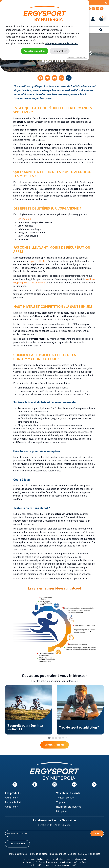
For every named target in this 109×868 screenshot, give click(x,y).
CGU (85, 854)
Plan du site (94, 854)
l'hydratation (24, 219)
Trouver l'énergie (65, 798)
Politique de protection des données (48, 854)
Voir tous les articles (55, 745)
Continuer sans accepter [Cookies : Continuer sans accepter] (77, 58)
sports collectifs (38, 261)
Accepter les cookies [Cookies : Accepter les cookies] (35, 51)
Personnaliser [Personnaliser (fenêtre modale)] (60, 51)
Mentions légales (19, 854)
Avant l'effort (12, 798)
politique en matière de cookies (61, 43)
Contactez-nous (17, 844)
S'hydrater (61, 802)
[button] (100, 19)
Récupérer (62, 811)
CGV (80, 854)
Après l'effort (12, 807)
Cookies (73, 854)
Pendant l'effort (13, 802)
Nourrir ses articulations (69, 807)
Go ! (97, 833)
